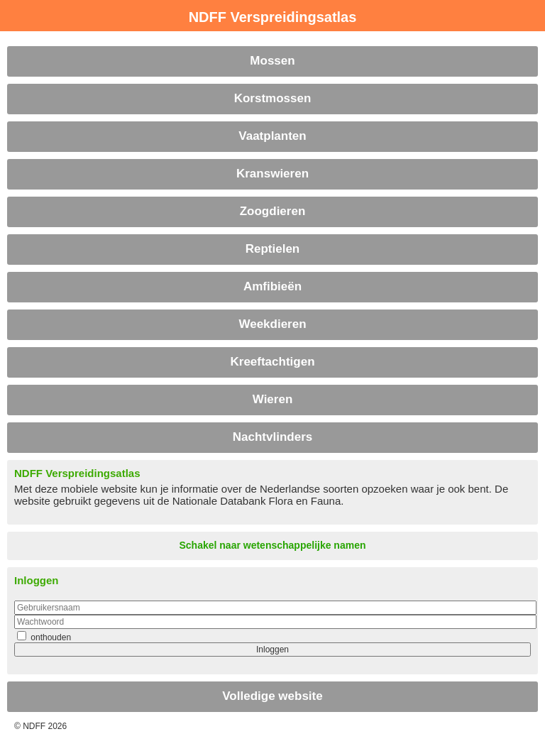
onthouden (50, 637)
